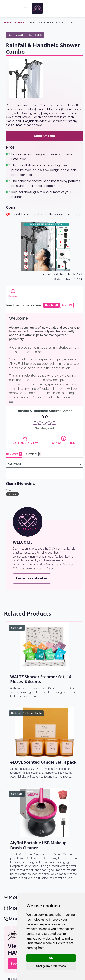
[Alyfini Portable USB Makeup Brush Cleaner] (44, 813)
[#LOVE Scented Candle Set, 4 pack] (44, 732)
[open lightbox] (26, 78)
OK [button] (51, 958)
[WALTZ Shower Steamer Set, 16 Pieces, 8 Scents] (44, 647)
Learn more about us (32, 578)
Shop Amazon (44, 136)
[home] (45, 8)
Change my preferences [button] (51, 966)
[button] (25, 8)
